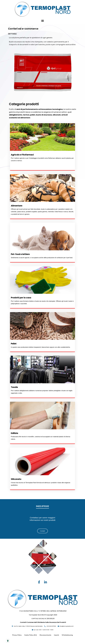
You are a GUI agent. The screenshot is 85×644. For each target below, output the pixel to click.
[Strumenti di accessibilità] (8, 641)
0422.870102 (42, 506)
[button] (42, 21)
